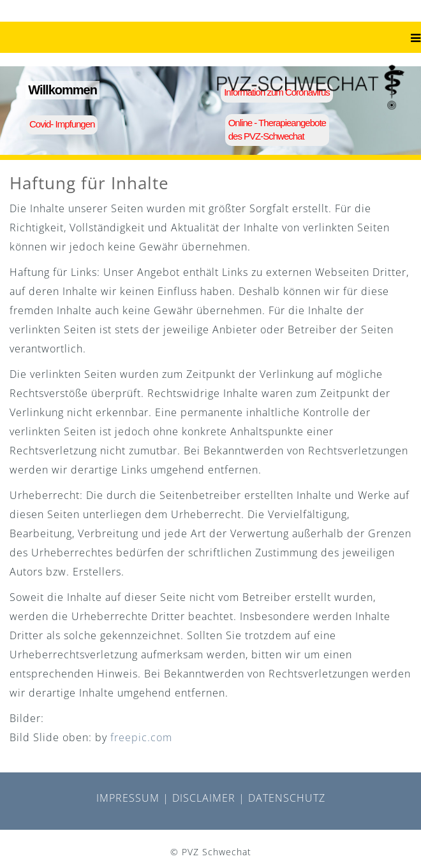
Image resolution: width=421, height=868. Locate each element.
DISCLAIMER (204, 798)
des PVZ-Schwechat (266, 136)
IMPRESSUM (128, 798)
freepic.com (141, 737)
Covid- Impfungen (62, 124)
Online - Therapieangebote (277, 123)
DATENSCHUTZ (287, 798)
